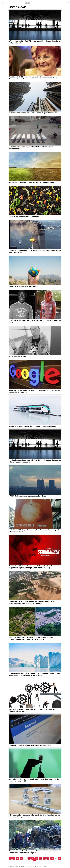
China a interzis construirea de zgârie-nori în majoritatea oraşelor (33, 113)
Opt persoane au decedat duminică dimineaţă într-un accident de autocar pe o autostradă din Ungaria (33, 852)
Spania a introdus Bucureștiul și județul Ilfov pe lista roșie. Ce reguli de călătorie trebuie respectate (35, 461)
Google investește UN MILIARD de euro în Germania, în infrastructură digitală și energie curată (34, 391)
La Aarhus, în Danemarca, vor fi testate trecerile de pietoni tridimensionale (31, 148)
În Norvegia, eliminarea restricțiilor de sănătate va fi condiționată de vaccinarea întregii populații (34, 816)
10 (52, 858)
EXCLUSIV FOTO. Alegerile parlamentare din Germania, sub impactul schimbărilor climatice (34, 531)
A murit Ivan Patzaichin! (17, 356)
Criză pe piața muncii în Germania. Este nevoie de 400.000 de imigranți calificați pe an (32, 710)
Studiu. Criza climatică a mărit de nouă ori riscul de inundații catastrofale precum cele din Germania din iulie (31, 638)
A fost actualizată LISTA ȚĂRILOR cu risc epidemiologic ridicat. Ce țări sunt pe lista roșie (35, 42)
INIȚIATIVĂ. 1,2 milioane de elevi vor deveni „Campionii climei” (32, 183)
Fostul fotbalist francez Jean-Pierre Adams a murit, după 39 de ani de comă (35, 321)
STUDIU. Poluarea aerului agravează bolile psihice (27, 496)
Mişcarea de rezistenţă (35, 3)
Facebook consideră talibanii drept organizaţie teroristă (30, 745)
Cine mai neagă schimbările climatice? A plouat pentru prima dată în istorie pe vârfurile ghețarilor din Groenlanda (34, 674)
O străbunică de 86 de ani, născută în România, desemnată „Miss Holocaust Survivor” (33, 78)
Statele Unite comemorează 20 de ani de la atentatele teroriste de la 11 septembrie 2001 (35, 252)
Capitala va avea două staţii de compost (24, 217)
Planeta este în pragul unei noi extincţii (23, 286)
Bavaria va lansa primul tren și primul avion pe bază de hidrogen (32, 426)
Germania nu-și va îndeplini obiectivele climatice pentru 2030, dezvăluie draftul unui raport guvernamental (32, 603)
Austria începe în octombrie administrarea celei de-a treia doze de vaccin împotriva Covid (34, 780)
